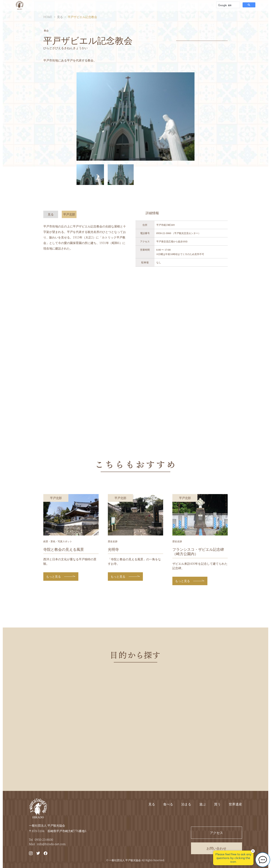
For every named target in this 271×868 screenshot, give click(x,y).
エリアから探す (149, 5)
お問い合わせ (198, 5)
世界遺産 (235, 804)
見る (60, 17)
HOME (48, 17)
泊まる (186, 804)
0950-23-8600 (44, 840)
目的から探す (120, 5)
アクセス (174, 5)
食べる (168, 804)
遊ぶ (203, 804)
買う (217, 804)
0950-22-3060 (164, 233)
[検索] (228, 5)
